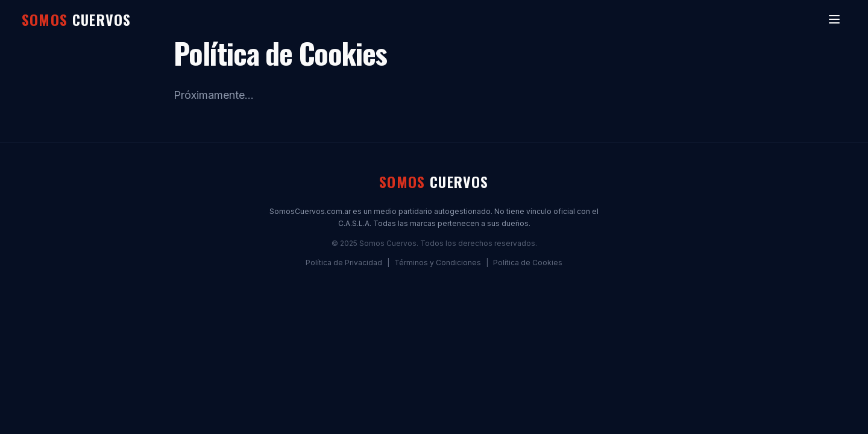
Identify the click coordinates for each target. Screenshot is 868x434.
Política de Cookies (528, 263)
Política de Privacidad (344, 263)
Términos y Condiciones (438, 263)
